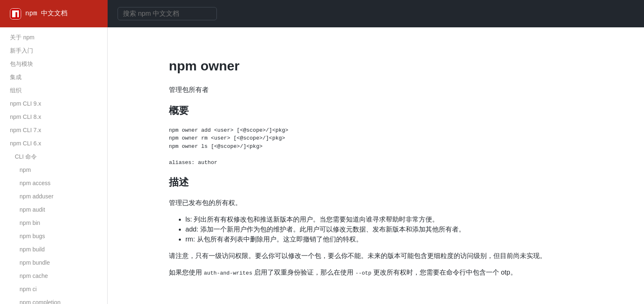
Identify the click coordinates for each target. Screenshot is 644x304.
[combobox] (167, 14)
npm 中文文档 (46, 14)
